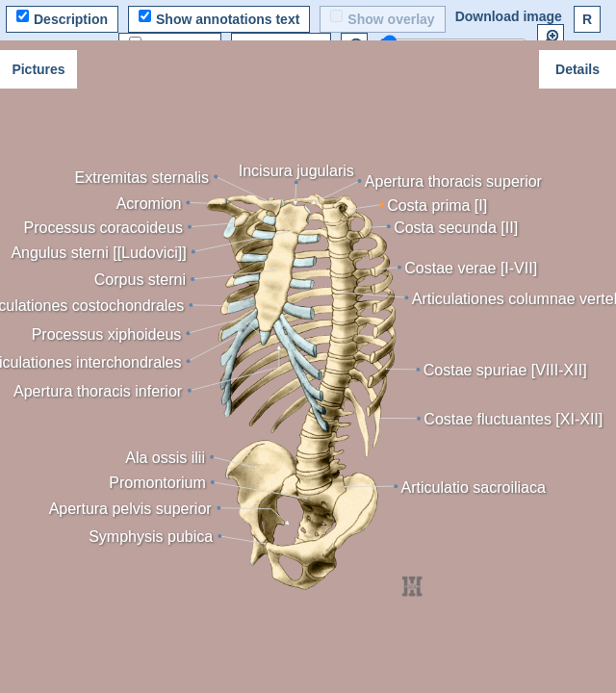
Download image (509, 16)
